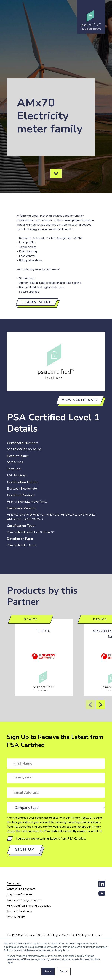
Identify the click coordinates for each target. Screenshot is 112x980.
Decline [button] (64, 971)
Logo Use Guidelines (20, 894)
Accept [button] (48, 971)
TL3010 (44, 631)
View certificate (80, 400)
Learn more (37, 302)
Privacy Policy (79, 818)
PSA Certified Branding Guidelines (29, 906)
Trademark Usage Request (24, 900)
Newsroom (14, 883)
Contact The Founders (21, 889)
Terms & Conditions (19, 911)
